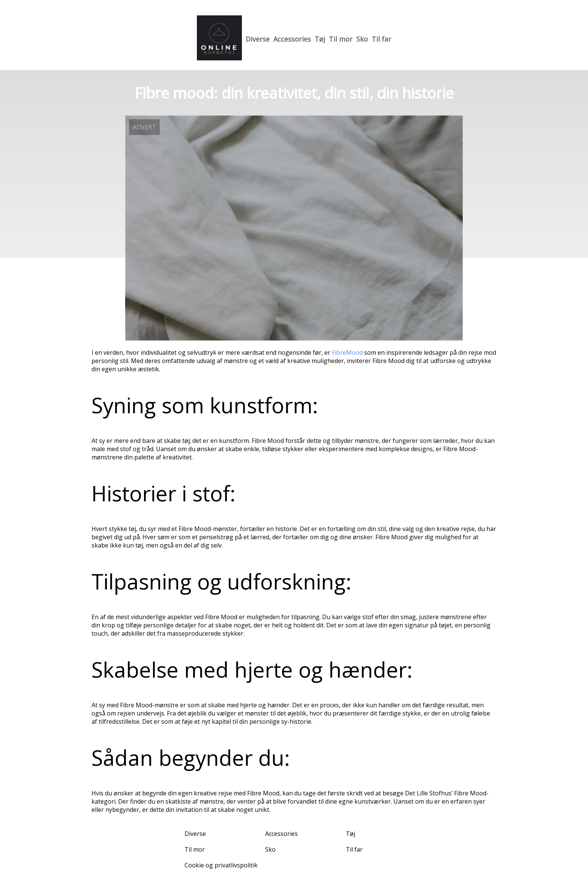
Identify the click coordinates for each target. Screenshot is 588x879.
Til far (381, 39)
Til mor (341, 39)
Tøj (320, 39)
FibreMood (347, 352)
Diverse (258, 39)
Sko (362, 39)
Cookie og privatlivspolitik (221, 865)
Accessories (292, 39)
